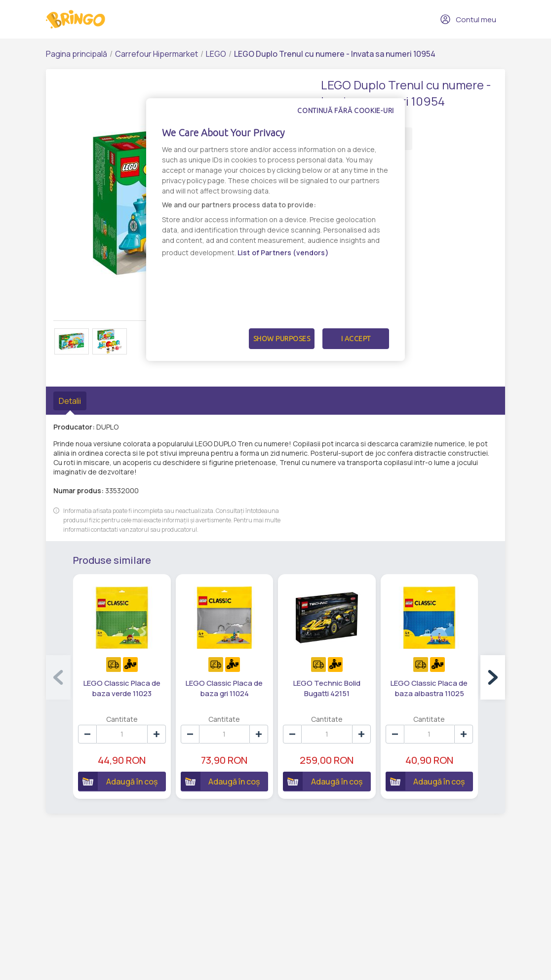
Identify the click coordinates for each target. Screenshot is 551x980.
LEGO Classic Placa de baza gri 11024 (224, 688)
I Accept (356, 339)
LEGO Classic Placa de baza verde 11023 (122, 688)
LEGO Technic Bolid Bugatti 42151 (327, 688)
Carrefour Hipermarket (157, 54)
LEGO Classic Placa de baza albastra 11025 (429, 688)
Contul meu (468, 19)
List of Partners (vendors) (283, 253)
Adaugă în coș (118, 781)
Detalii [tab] (70, 401)
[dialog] (275, 230)
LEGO (216, 54)
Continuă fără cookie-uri (346, 111)
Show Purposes (282, 339)
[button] (493, 677)
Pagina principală (77, 54)
